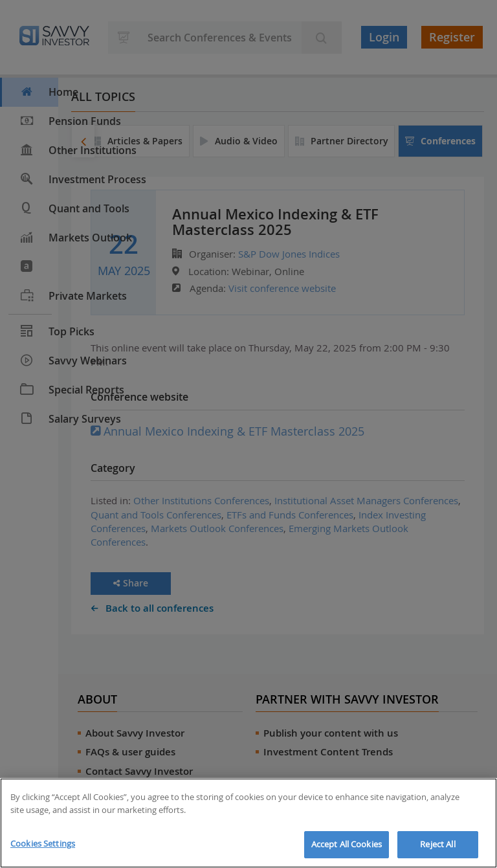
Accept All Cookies (347, 844)
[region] (248, 823)
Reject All (437, 844)
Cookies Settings (43, 843)
